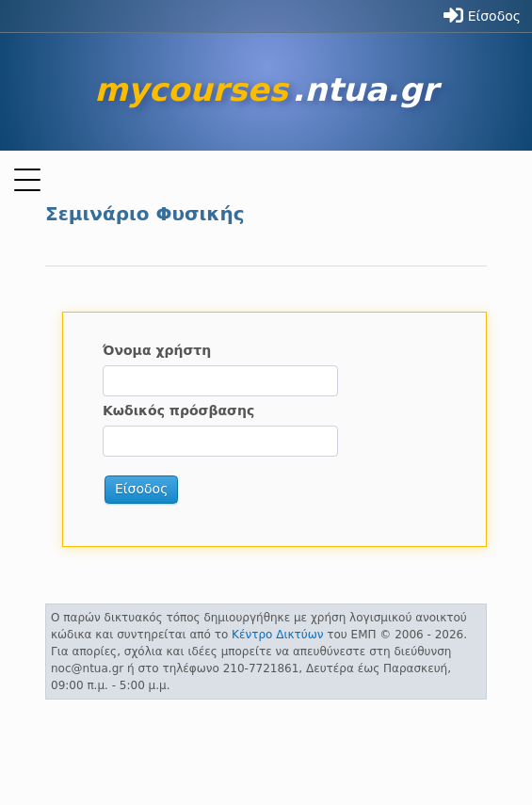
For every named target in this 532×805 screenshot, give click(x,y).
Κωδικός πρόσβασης (178, 411)
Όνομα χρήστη (157, 350)
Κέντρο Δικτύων (277, 635)
